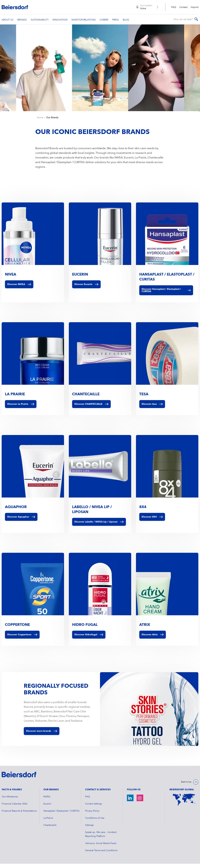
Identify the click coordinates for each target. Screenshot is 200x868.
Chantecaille (50, 829)
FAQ (174, 7)
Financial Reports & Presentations (19, 815)
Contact (183, 7)
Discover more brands (42, 735)
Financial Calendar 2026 (15, 808)
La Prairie (48, 822)
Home (40, 122)
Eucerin (47, 808)
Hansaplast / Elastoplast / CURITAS (61, 815)
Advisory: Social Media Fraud (101, 848)
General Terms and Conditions (101, 855)
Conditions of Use (95, 822)
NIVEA (47, 801)
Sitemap (89, 829)
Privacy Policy (92, 815)
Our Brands (52, 122)
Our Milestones (10, 801)
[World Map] (184, 804)
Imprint (195, 7)
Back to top (186, 786)
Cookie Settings (94, 808)
